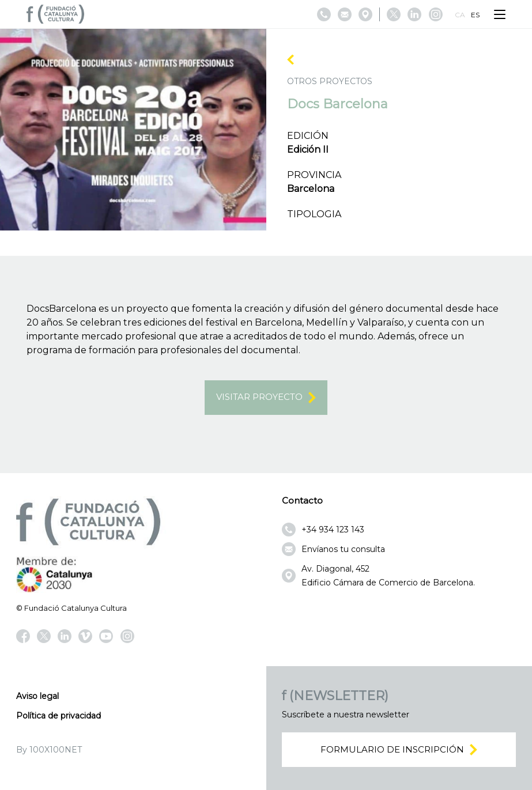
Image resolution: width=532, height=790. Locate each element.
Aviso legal (37, 696)
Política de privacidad (59, 716)
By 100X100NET (49, 750)
